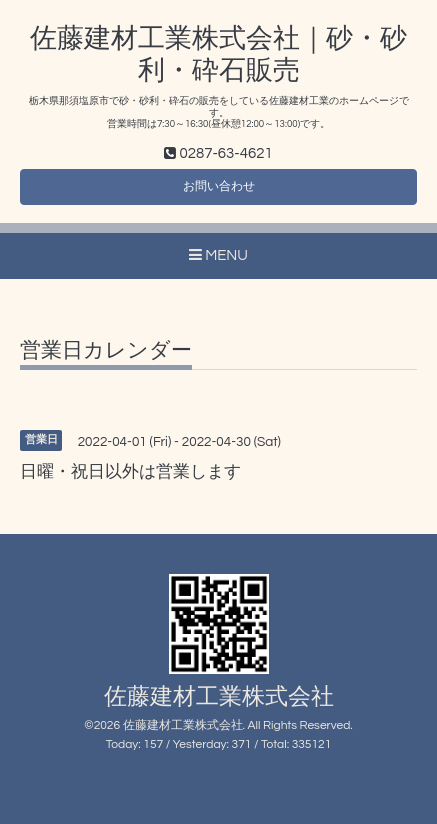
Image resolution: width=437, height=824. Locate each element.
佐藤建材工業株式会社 (219, 697)
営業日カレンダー (106, 350)
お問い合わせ (219, 186)
